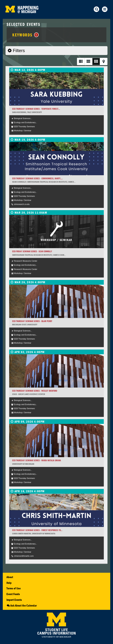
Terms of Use (14, 588)
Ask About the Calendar (22, 605)
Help (9, 583)
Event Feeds (13, 594)
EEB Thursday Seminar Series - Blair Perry (32, 321)
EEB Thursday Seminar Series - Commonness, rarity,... (37, 178)
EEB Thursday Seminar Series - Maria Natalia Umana (37, 460)
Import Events (14, 600)
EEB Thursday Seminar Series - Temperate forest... (36, 109)
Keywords (25, 35)
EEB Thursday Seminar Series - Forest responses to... (37, 530)
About (10, 577)
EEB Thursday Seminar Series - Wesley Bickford (35, 391)
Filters (16, 50)
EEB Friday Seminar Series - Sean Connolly (32, 251)
